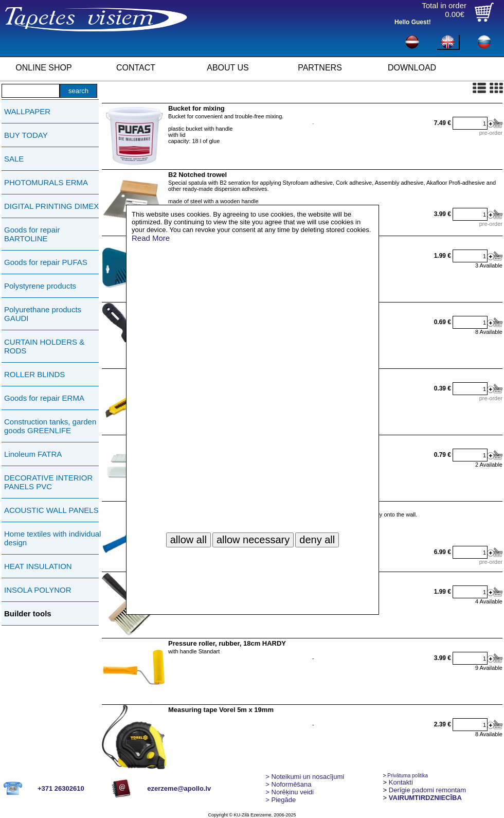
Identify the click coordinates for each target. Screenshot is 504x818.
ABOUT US (228, 68)
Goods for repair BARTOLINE (32, 234)
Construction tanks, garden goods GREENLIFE (50, 426)
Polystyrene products (40, 286)
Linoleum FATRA (33, 454)
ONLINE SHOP (43, 68)
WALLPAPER (27, 111)
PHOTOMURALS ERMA (46, 182)
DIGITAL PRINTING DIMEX (51, 206)
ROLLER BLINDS (34, 374)
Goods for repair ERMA (44, 398)
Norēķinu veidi (290, 792)
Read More (151, 238)
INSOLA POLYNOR (38, 590)
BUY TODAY (26, 135)
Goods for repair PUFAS (46, 262)
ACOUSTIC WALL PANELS (51, 510)
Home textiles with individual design (52, 538)
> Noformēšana (288, 784)
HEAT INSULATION (38, 566)
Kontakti (401, 782)
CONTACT (136, 68)
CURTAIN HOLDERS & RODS (44, 346)
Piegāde (281, 800)
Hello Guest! (413, 22)
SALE (14, 159)
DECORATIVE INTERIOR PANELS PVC (48, 482)
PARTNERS (320, 68)
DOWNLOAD (412, 68)
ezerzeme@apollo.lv (179, 788)
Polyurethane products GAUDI (43, 314)
